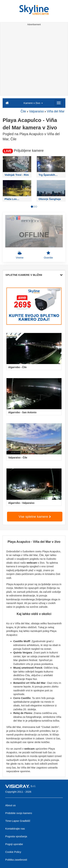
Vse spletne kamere (35, 517)
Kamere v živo (33, 103)
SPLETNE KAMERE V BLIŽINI (34, 275)
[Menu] (59, 103)
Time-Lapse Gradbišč (18, 821)
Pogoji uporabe (14, 844)
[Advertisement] (34, 61)
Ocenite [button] (48, 255)
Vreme (20, 255)
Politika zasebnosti (16, 860)
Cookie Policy (13, 852)
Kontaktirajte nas (15, 829)
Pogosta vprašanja (16, 836)
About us (10, 805)
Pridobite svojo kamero (19, 813)
